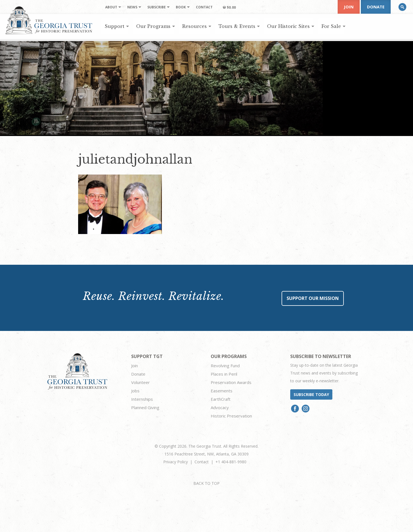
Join (349, 7)
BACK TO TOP (206, 483)
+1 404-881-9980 (231, 462)
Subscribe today (311, 394)
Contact (202, 462)
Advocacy (220, 407)
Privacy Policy (176, 462)
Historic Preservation (231, 416)
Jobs (135, 391)
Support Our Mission (313, 298)
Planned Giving (145, 407)
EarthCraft (221, 399)
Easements (222, 391)
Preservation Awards (231, 382)
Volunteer (141, 382)
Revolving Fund (225, 366)
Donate (376, 7)
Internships (142, 399)
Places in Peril (224, 374)
